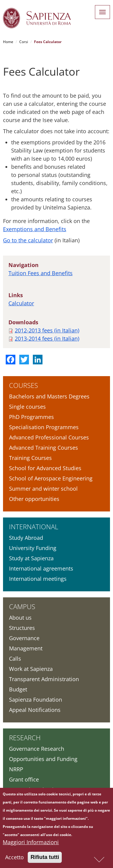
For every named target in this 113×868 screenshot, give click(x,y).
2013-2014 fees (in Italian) (47, 338)
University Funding (33, 548)
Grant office (24, 779)
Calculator (21, 303)
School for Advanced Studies (45, 468)
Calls (15, 659)
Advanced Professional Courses (49, 437)
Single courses (27, 407)
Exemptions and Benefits (35, 229)
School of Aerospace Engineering (51, 478)
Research (25, 737)
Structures (22, 628)
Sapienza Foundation (36, 700)
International (34, 527)
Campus (22, 606)
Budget (18, 689)
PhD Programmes (31, 417)
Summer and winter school (43, 489)
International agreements (41, 568)
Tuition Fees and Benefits (41, 273)
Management (26, 648)
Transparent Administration (44, 679)
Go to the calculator (28, 240)
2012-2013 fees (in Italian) (47, 330)
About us (20, 618)
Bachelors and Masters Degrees (49, 396)
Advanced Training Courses (44, 448)
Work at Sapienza (31, 669)
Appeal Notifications (35, 710)
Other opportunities (34, 499)
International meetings (38, 579)
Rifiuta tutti (45, 859)
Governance (24, 638)
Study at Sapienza (31, 558)
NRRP (16, 769)
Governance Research (37, 749)
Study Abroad (26, 538)
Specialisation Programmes (44, 427)
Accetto (14, 859)
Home (8, 42)
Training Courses (30, 458)
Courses (24, 385)
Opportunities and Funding (43, 759)
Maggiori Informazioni (31, 844)
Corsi (24, 42)
